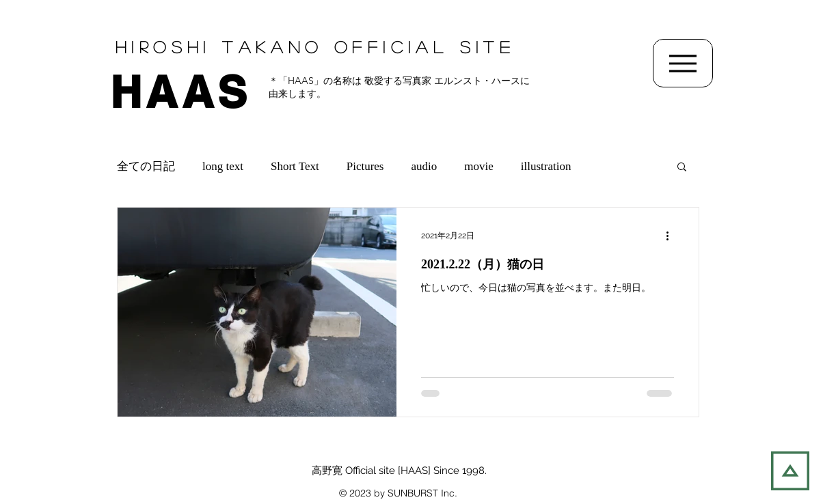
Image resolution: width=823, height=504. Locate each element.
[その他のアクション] (672, 236)
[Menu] (683, 63)
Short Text (295, 166)
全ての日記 (146, 166)
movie (479, 166)
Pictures (365, 166)
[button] (682, 168)
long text (223, 166)
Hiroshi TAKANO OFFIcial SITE (315, 47)
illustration (546, 166)
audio (424, 166)
